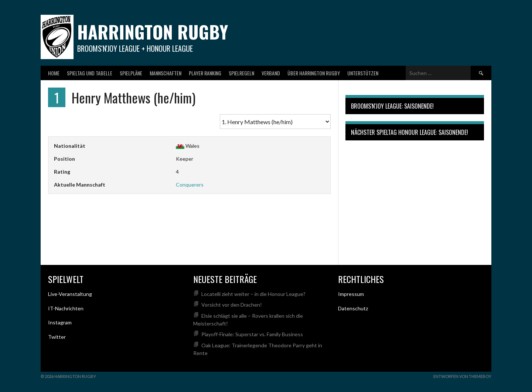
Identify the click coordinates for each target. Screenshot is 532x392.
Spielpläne (131, 73)
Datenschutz (353, 308)
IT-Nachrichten (66, 308)
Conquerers (190, 185)
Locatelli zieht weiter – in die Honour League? (253, 294)
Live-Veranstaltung (70, 294)
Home (54, 73)
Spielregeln (241, 73)
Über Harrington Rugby (314, 73)
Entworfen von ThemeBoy (462, 376)
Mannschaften (166, 73)
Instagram (60, 322)
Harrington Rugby (153, 32)
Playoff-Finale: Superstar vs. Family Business (252, 334)
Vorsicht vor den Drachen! (232, 305)
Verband (271, 73)
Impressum (351, 294)
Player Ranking (205, 73)
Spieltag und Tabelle (90, 73)
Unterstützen (363, 73)
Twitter (57, 337)
